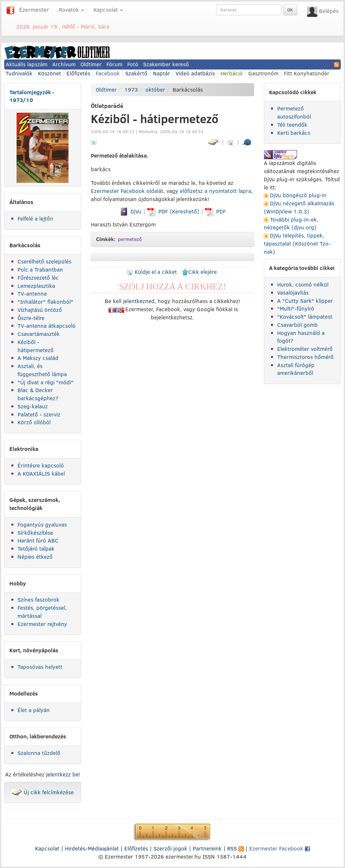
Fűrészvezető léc (38, 278)
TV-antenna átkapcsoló (47, 326)
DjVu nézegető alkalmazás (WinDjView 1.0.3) (299, 207)
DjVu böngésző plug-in (298, 195)
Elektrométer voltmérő (305, 349)
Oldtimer (91, 64)
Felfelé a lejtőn (35, 218)
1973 (131, 89)
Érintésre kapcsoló (41, 465)
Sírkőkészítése (35, 533)
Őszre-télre (31, 318)
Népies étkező (35, 557)
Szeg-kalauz (33, 406)
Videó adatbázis (195, 73)
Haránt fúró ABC (38, 540)
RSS (235, 848)
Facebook (108, 73)
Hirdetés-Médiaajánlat (92, 848)
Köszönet (49, 73)
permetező (130, 239)
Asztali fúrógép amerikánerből (296, 369)
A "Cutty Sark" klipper (305, 301)
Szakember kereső (166, 64)
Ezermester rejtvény (42, 624)
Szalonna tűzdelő (39, 753)
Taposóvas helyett (40, 667)
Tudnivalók (19, 73)
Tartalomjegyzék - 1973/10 (32, 96)
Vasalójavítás (293, 293)
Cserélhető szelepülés (44, 261)
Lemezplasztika (36, 286)
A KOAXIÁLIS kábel (41, 473)
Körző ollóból (34, 422)
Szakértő (136, 73)
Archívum (64, 64)
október (155, 89)
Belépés (329, 11)
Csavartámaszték (39, 334)
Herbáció (232, 73)
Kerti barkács (294, 133)
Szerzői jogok (170, 848)
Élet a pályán (34, 710)
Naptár (161, 73)
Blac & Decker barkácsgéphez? (38, 394)
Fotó (133, 64)
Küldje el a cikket (152, 272)
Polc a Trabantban (40, 269)
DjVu (130, 211)
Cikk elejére (199, 272)
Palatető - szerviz (39, 414)
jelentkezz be (62, 774)
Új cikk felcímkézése (43, 792)
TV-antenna (32, 294)
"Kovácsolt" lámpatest (305, 317)
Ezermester (34, 10)
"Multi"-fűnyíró (296, 308)
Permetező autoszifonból (294, 112)
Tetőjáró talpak (36, 549)
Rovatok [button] (71, 10)
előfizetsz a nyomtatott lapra (216, 191)
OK (290, 10)
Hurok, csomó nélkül (303, 284)
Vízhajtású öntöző (40, 310)
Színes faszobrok (38, 600)
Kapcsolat (47, 848)
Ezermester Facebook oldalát (127, 191)
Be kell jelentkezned (130, 301)
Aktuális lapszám (27, 64)
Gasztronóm (263, 73)
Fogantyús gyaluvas (42, 524)
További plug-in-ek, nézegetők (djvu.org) (291, 223)
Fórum (114, 64)
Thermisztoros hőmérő (305, 357)
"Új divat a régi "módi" (46, 382)
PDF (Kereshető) (174, 211)
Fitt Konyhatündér (307, 73)
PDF (215, 211)
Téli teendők (292, 125)
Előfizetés (78, 73)
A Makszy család (38, 358)
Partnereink (207, 848)
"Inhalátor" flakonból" (45, 302)
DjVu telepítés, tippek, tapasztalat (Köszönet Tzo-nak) (297, 243)
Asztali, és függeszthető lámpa (42, 370)
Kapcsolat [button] (108, 10)
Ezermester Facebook (280, 848)
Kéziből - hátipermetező (36, 346)
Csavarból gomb (297, 325)
